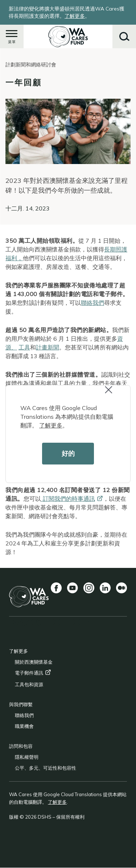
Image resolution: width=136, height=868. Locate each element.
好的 (68, 453)
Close (112, 394)
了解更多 (51, 425)
